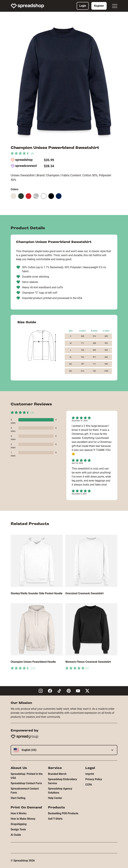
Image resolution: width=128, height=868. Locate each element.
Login (83, 6)
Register (99, 6)
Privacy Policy (94, 779)
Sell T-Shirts (55, 819)
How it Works (19, 813)
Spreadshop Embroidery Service (62, 781)
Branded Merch (57, 774)
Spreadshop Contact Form (26, 783)
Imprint (90, 774)
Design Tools (18, 829)
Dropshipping (19, 824)
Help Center (55, 798)
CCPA (89, 785)
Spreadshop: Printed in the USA (27, 776)
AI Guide (16, 835)
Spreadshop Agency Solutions (60, 791)
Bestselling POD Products (63, 813)
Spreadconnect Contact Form (25, 791)
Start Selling (18, 798)
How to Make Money (23, 819)
